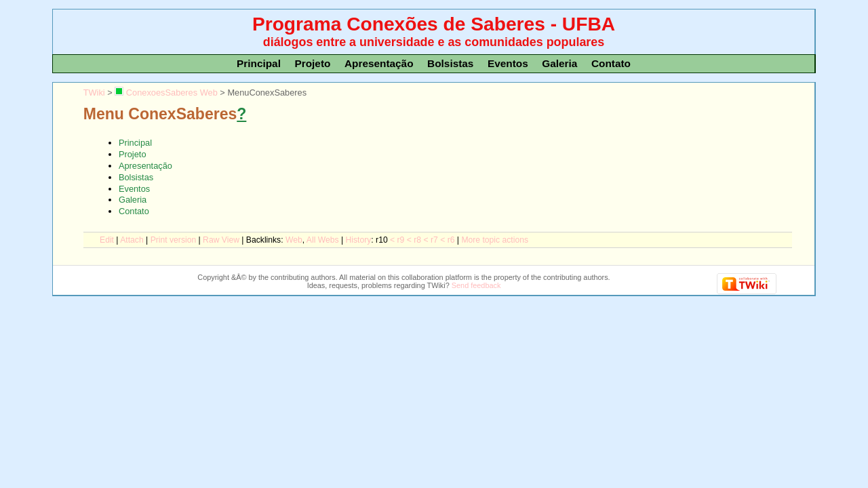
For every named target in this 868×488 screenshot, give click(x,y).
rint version (174, 240)
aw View (221, 240)
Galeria (559, 63)
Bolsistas (450, 63)
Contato (611, 63)
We (294, 240)
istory (359, 240)
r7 (434, 240)
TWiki (94, 93)
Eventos (508, 63)
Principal (259, 63)
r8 (417, 240)
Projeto (312, 63)
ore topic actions (495, 240)
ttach (132, 240)
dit (107, 240)
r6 (451, 240)
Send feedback (476, 285)
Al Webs (323, 240)
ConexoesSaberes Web (166, 93)
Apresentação (379, 63)
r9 (401, 240)
